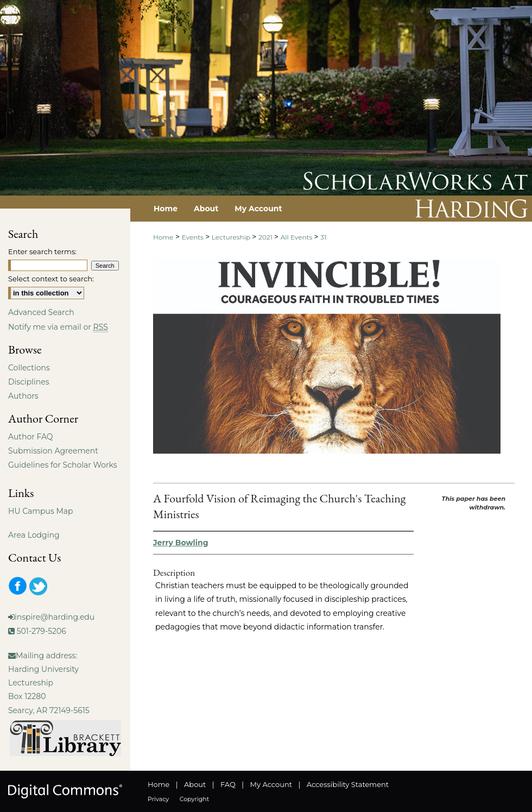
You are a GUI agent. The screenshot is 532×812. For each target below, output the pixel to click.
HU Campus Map (41, 511)
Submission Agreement (53, 451)
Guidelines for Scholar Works (63, 465)
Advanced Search (41, 312)
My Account (271, 784)
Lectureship (232, 237)
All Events (297, 237)
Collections (29, 368)
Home (163, 237)
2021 (266, 237)
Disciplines (28, 382)
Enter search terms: (42, 251)
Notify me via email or (58, 327)
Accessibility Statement (348, 784)
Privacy (158, 799)
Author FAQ (31, 437)
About (195, 784)
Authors (23, 396)
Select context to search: (51, 279)
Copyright (194, 799)
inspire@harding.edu (55, 617)
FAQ (228, 784)
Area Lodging (34, 535)
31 (323, 237)
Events (194, 237)
